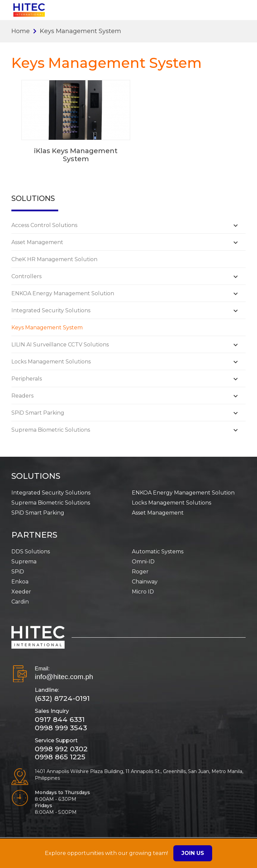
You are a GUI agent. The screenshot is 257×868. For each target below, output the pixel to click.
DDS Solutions (31, 552)
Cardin (20, 602)
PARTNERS (34, 535)
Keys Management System (47, 328)
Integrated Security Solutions (51, 310)
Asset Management (37, 242)
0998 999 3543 (61, 728)
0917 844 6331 (60, 719)
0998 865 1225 (60, 757)
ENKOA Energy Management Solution (63, 293)
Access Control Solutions (44, 225)
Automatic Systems (158, 552)
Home (21, 31)
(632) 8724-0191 (62, 698)
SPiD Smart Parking (38, 413)
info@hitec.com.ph (64, 677)
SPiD (18, 572)
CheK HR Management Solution (54, 259)
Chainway (145, 582)
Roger (140, 572)
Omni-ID (143, 562)
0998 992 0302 (61, 749)
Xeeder (21, 592)
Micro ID (143, 592)
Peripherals (27, 379)
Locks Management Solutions (51, 362)
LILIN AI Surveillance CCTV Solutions (60, 345)
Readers (22, 396)
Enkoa (20, 582)
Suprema (24, 562)
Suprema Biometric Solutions (51, 430)
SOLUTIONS (36, 476)
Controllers (26, 276)
